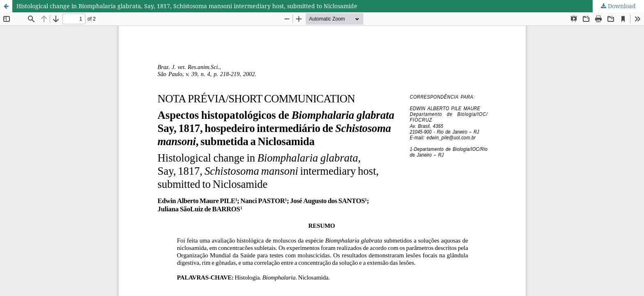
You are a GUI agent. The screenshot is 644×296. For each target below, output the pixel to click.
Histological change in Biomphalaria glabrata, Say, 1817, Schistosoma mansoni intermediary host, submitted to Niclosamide (187, 6)
